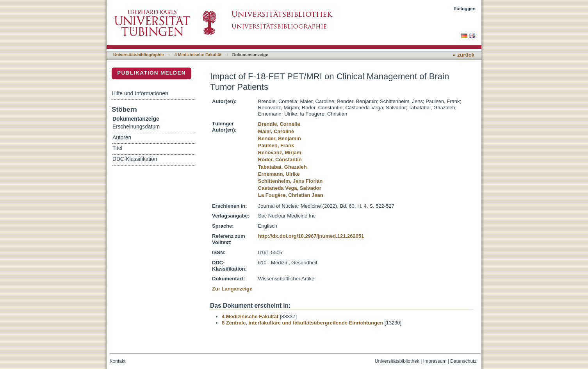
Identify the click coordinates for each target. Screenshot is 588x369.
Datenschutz (463, 361)
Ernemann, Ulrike (279, 174)
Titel (117, 148)
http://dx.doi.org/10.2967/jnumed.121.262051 (311, 236)
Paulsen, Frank (276, 145)
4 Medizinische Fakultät (198, 55)
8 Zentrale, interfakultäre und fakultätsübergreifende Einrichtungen (302, 323)
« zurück (464, 55)
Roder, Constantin (280, 160)
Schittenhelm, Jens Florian (290, 181)
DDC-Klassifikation (135, 159)
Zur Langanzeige (232, 289)
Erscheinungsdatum (136, 127)
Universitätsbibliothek (397, 361)
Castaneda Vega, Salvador (290, 188)
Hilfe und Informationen (140, 93)
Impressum (435, 361)
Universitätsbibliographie (138, 55)
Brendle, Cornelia (279, 124)
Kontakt (118, 361)
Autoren (122, 138)
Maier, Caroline (276, 131)
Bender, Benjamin (280, 138)
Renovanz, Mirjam (280, 152)
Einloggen (465, 8)
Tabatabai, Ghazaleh (282, 167)
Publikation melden (151, 73)
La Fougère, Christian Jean (291, 195)
